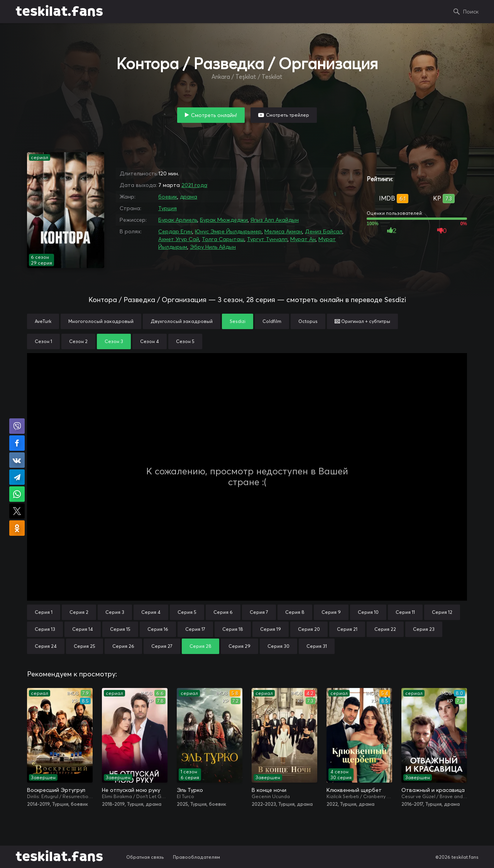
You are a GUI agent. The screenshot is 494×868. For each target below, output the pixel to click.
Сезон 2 (78, 341)
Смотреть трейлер (288, 115)
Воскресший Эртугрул (56, 790)
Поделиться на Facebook (17, 443)
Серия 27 (162, 646)
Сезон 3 (114, 341)
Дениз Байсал (324, 231)
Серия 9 (331, 612)
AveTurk (43, 321)
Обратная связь (145, 857)
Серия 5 (187, 612)
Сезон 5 (185, 341)
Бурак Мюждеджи (224, 220)
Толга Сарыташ (223, 239)
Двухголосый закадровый (182, 321)
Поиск (471, 12)
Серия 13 (45, 629)
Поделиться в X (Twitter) (17, 511)
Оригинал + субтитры (362, 321)
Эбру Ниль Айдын (213, 247)
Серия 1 (44, 612)
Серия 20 (309, 629)
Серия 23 (424, 629)
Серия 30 (278, 646)
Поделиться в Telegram (17, 477)
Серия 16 (158, 629)
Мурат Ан (303, 239)
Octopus (308, 321)
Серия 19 (271, 629)
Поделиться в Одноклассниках (17, 528)
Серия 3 (115, 612)
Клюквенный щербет (354, 790)
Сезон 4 (150, 341)
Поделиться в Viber (17, 426)
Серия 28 (200, 646)
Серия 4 (151, 612)
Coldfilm (272, 321)
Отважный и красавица (433, 790)
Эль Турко (190, 790)
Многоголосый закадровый (101, 321)
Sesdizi (238, 321)
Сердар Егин (175, 231)
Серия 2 (79, 612)
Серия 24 (46, 646)
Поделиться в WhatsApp (17, 494)
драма (189, 197)
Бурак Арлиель (178, 220)
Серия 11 (405, 612)
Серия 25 (85, 646)
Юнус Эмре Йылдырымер (228, 231)
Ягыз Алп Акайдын (275, 220)
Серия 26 (123, 646)
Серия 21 (347, 629)
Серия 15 (120, 629)
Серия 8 (295, 612)
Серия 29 (239, 646)
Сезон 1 (43, 341)
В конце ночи (269, 790)
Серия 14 (83, 629)
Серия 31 (317, 646)
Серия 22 (385, 629)
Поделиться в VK (17, 460)
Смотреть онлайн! (214, 115)
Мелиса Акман (283, 231)
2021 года (194, 185)
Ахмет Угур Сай (179, 239)
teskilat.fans (59, 12)
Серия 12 (442, 612)
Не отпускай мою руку (131, 790)
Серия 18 (233, 629)
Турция (167, 208)
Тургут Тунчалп (267, 239)
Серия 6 (223, 612)
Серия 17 (195, 629)
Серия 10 (368, 612)
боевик (168, 197)
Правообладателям (196, 857)
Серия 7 (259, 612)
